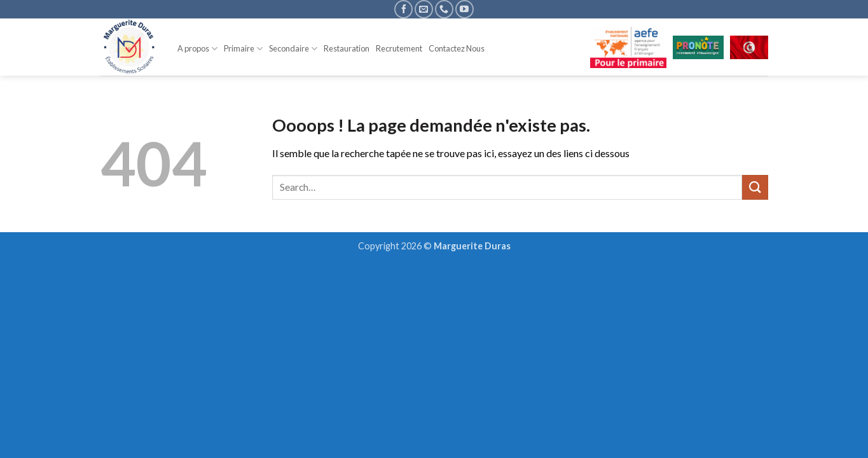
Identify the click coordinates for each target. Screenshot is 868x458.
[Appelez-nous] (444, 9)
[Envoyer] (755, 187)
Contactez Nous (457, 48)
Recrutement (399, 48)
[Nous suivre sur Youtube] (465, 9)
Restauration (347, 48)
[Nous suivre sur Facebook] (403, 9)
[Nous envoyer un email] (424, 9)
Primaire (243, 49)
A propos (197, 49)
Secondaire (293, 49)
